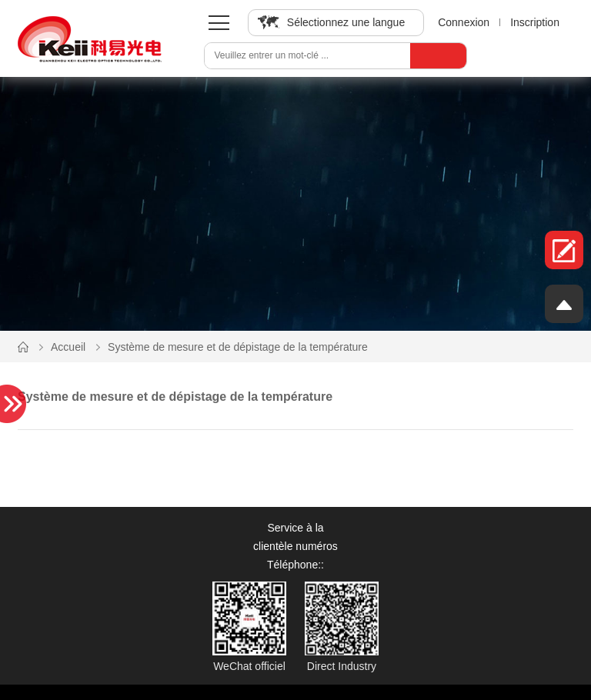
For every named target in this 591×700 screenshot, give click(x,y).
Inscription (535, 22)
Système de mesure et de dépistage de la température (238, 347)
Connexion (464, 22)
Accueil (68, 347)
